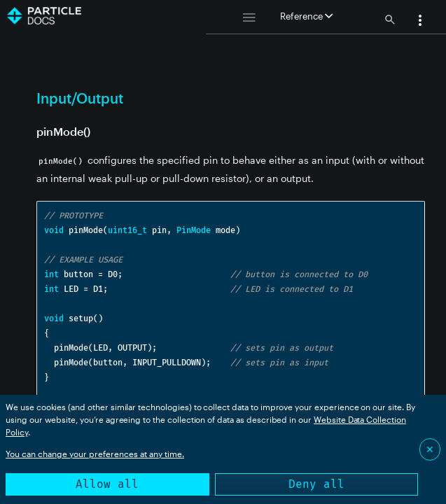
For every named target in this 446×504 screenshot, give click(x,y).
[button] (420, 22)
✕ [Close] (430, 449)
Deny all (316, 484)
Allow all (107, 484)
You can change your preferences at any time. (95, 454)
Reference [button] (306, 16)
